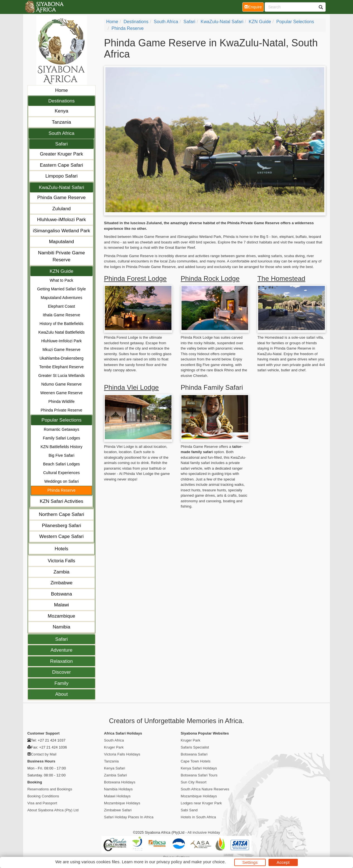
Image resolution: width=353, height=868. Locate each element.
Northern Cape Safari (61, 514)
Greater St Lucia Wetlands (61, 376)
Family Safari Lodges (62, 438)
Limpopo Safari (62, 176)
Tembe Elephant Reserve (61, 367)
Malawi (62, 605)
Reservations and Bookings (50, 789)
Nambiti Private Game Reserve (61, 256)
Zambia (61, 572)
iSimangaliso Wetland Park (61, 231)
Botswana (61, 594)
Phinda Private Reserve (61, 410)
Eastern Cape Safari (61, 165)
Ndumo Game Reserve (61, 384)
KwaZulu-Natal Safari (61, 187)
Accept (283, 862)
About (61, 694)
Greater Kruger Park (61, 154)
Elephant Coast (61, 306)
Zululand (61, 209)
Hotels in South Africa (198, 817)
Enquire (254, 7)
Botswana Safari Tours (199, 775)
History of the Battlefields (62, 324)
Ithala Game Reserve (61, 315)
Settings (250, 862)
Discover (61, 672)
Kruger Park (114, 747)
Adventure (61, 650)
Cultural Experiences (61, 473)
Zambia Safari (115, 775)
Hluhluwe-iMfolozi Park (61, 220)
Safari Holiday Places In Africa (129, 817)
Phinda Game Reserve (62, 198)
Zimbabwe (61, 583)
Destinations (61, 101)
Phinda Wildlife (61, 401)
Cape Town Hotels (196, 761)
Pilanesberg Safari (61, 526)
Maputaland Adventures (61, 298)
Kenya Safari (115, 768)
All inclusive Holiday (204, 832)
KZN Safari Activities (61, 501)
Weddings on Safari (62, 481)
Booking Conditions (43, 796)
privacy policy (169, 862)
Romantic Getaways (61, 429)
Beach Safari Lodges (62, 464)
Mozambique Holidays (122, 803)
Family (61, 683)
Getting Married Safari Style (61, 289)
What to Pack (61, 280)
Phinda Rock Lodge (210, 278)
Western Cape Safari (61, 536)
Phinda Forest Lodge (135, 278)
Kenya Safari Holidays (199, 768)
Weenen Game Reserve (62, 393)
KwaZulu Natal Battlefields (61, 332)
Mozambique (61, 616)
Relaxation (61, 661)
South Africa (61, 133)
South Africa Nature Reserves (205, 789)
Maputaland (62, 242)
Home (62, 90)
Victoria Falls (61, 561)
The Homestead (281, 278)
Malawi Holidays (117, 796)
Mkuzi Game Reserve (61, 350)
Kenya (61, 111)
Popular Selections (62, 420)
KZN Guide (61, 271)
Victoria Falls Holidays (122, 754)
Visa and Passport (42, 803)
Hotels (61, 549)
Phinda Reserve (61, 490)
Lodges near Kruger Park (201, 803)
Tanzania (61, 122)
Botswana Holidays (120, 782)
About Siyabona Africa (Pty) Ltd (53, 810)
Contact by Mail (44, 754)
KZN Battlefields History (61, 447)
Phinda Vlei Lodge (131, 387)
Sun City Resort (194, 782)
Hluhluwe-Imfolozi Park (61, 341)
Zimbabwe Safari (118, 810)
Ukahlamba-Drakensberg (62, 358)
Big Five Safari (61, 455)
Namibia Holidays (118, 789)
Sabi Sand (189, 810)
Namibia (61, 627)
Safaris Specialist (195, 747)
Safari (61, 144)
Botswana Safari (194, 754)
